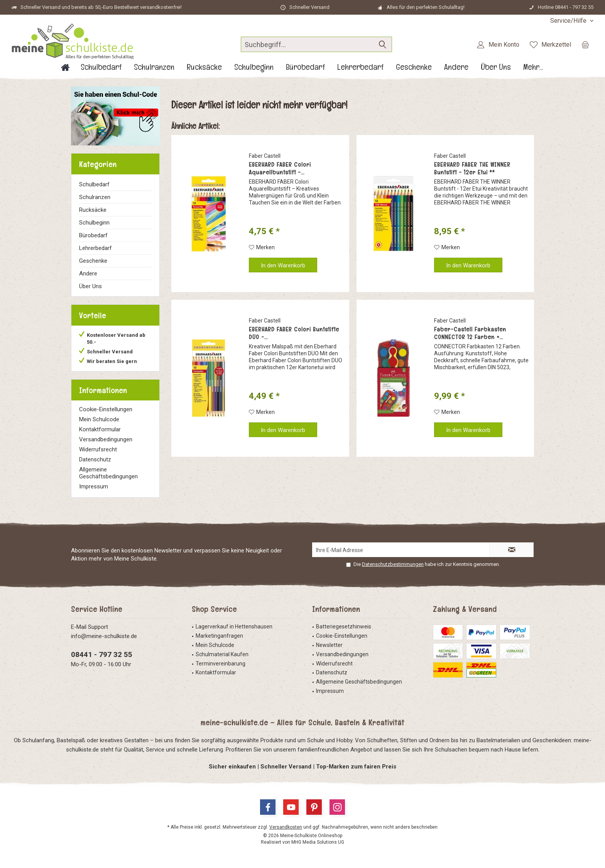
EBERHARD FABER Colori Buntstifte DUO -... (294, 333)
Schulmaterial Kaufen (222, 654)
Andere (88, 274)
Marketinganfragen (219, 636)
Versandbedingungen (106, 439)
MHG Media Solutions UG (318, 842)
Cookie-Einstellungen (106, 409)
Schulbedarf (94, 184)
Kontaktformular (100, 429)
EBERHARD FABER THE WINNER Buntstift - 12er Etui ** (472, 169)
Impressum (94, 486)
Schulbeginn (94, 223)
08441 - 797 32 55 (102, 654)
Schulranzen (95, 197)
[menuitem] (569, 21)
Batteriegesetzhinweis (344, 627)
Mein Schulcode (99, 419)
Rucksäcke (93, 210)
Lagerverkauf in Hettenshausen (234, 627)
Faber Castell (265, 156)
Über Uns (90, 286)
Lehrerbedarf (95, 248)
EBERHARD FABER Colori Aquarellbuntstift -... (280, 169)
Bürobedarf (93, 235)
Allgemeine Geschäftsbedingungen (108, 473)
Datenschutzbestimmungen (393, 564)
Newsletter (329, 645)
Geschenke (93, 261)
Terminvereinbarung (221, 664)
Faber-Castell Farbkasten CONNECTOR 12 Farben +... (470, 333)
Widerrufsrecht (98, 449)
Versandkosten (286, 827)
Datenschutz (95, 459)
